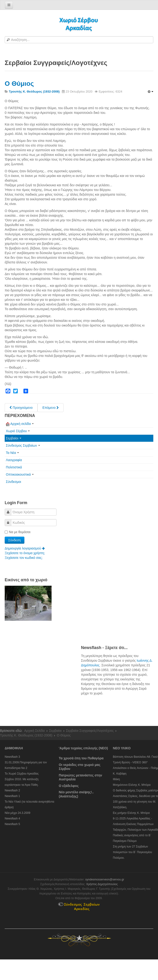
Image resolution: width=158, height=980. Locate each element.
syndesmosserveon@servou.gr (105, 879)
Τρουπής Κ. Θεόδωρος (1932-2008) (26, 735)
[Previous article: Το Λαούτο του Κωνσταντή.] (21, 408)
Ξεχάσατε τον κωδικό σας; (24, 558)
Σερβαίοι (14, 438)
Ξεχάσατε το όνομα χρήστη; (25, 553)
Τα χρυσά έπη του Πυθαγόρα (81, 758)
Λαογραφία (14, 460)
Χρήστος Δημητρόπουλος (102, 884)
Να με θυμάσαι (18, 532)
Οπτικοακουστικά (20, 474)
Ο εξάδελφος (69, 786)
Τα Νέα (12, 453)
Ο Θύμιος (19, 84)
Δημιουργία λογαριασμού (25, 548)
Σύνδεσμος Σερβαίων (23, 445)
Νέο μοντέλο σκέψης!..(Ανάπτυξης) (76, 794)
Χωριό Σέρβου (18, 431)
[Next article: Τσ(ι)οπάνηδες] (51, 408)
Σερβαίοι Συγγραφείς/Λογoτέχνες (90, 731)
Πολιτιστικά (14, 467)
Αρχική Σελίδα (34, 731)
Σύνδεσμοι (13, 482)
